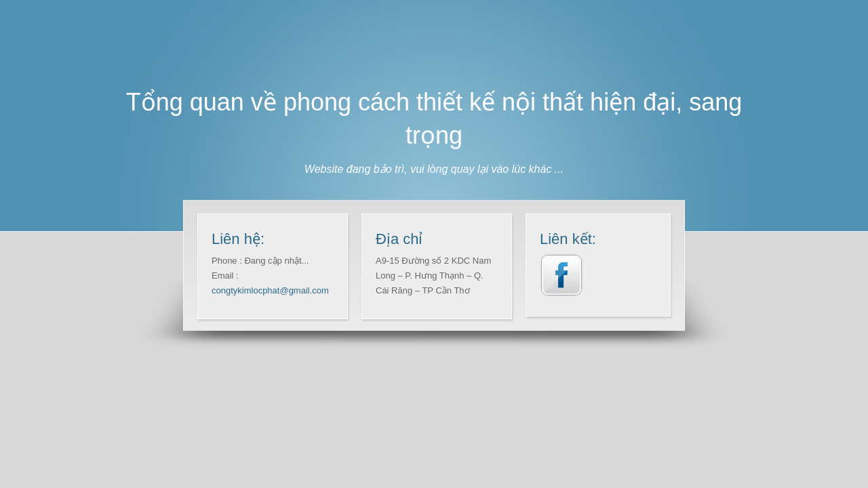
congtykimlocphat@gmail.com (270, 290)
